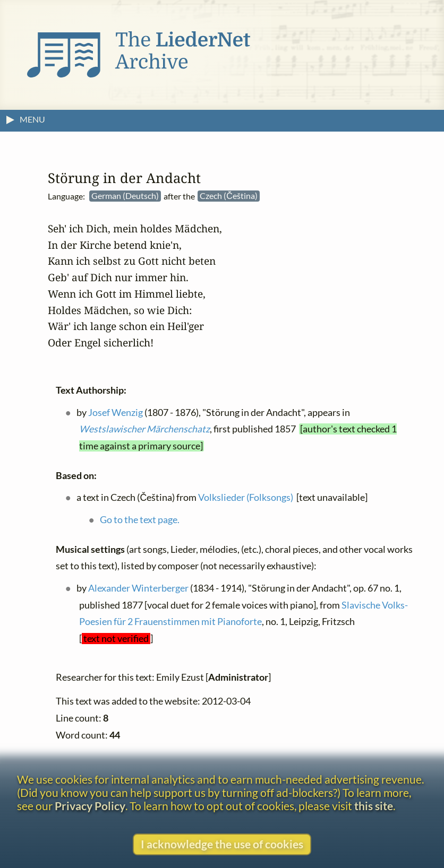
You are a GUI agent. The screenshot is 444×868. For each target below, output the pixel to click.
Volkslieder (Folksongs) (246, 497)
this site (374, 806)
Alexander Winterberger (138, 588)
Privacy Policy (90, 806)
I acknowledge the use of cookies (222, 844)
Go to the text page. (140, 520)
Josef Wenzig (116, 412)
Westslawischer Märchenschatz (144, 429)
